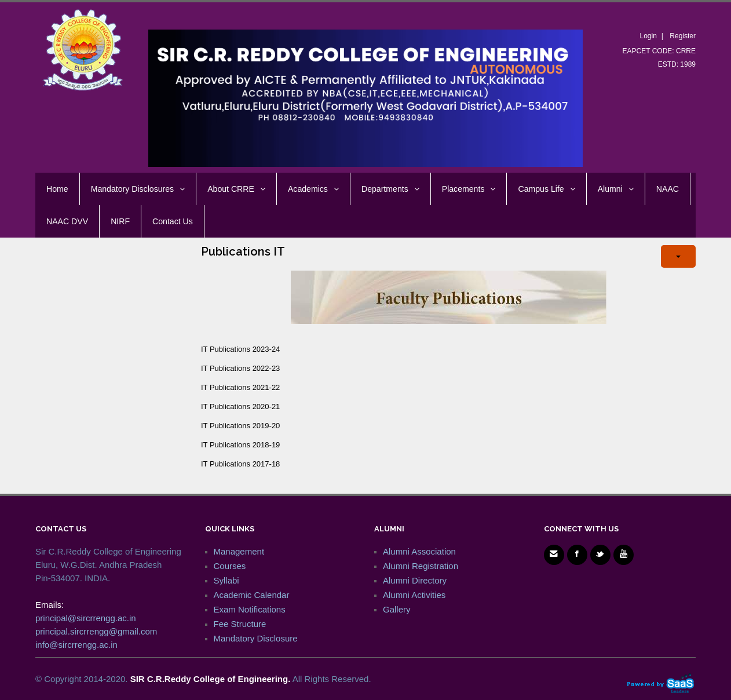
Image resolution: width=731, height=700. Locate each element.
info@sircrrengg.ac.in (76, 645)
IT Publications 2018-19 (240, 445)
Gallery (397, 609)
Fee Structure (240, 624)
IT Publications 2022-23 (240, 368)
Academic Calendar (252, 595)
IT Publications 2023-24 (240, 349)
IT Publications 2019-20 (240, 426)
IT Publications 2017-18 (240, 464)
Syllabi (226, 580)
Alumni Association (419, 551)
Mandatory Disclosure (256, 638)
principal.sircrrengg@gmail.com (96, 631)
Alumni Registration (421, 566)
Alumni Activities (414, 595)
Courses (230, 566)
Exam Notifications (250, 609)
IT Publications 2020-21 (240, 406)
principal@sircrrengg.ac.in (86, 618)
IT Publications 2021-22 (240, 387)
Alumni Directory (415, 580)
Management (239, 551)
